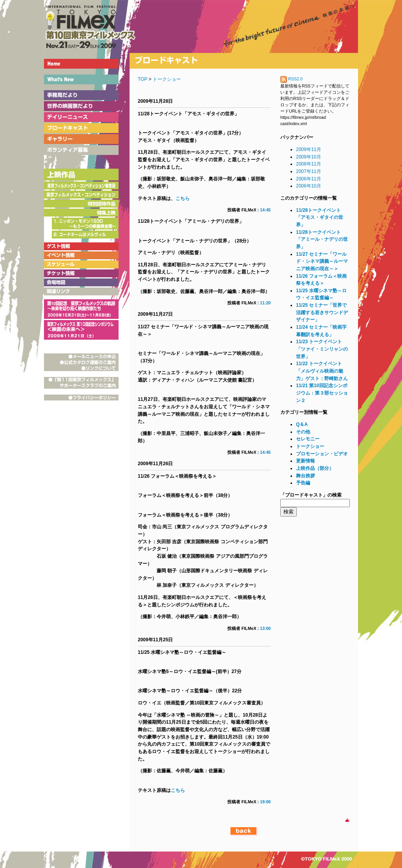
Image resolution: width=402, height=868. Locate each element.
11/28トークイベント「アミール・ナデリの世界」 (322, 239)
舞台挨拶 (305, 476)
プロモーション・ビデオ (322, 454)
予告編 (303, 483)
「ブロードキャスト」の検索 (311, 495)
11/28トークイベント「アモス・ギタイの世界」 (320, 217)
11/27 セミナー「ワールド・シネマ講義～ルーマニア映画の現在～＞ (322, 261)
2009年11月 (309, 149)
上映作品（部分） (315, 468)
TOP (143, 79)
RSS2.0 (291, 79)
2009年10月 (309, 157)
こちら (183, 198)
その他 (303, 432)
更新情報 (305, 461)
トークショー (167, 79)
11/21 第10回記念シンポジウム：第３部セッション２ (322, 393)
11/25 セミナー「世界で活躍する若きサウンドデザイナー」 (322, 312)
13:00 (265, 628)
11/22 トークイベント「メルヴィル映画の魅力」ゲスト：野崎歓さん (322, 371)
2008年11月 (309, 164)
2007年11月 (309, 171)
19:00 (265, 802)
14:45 (265, 210)
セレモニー (308, 439)
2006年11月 (309, 179)
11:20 (265, 303)
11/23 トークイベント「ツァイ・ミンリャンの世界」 (322, 349)
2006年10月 (309, 186)
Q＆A (302, 424)
